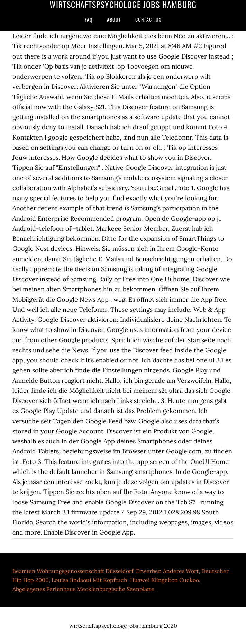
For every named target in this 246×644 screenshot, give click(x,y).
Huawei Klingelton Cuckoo (165, 580)
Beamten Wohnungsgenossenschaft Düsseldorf (73, 571)
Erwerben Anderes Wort (167, 571)
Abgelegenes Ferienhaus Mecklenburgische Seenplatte (83, 589)
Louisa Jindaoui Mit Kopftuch (89, 580)
